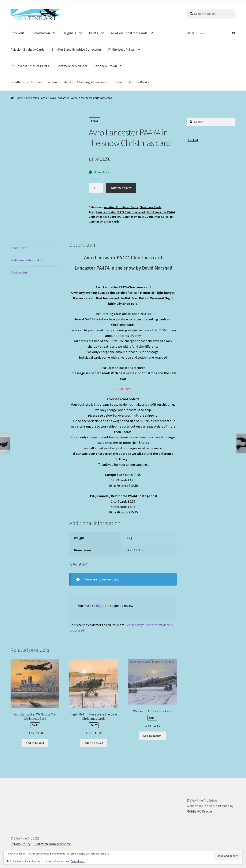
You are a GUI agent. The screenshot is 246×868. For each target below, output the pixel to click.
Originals (69, 33)
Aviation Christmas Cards (129, 33)
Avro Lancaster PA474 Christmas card (120, 212)
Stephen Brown (106, 66)
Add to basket (121, 188)
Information (41, 33)
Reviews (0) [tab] (19, 273)
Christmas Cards (37, 98)
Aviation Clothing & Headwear (86, 82)
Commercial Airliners (72, 66)
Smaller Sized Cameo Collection (34, 82)
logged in (103, 606)
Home (19, 98)
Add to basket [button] (35, 743)
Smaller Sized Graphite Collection (76, 49)
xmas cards (112, 221)
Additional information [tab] (27, 260)
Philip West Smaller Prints (30, 66)
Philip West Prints (121, 49)
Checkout (17, 33)
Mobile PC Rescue (199, 811)
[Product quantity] (96, 188)
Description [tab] (19, 248)
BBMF (142, 217)
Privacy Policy (20, 844)
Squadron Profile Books (132, 82)
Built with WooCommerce (52, 844)
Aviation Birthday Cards (27, 49)
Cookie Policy (78, 861)
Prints (94, 33)
